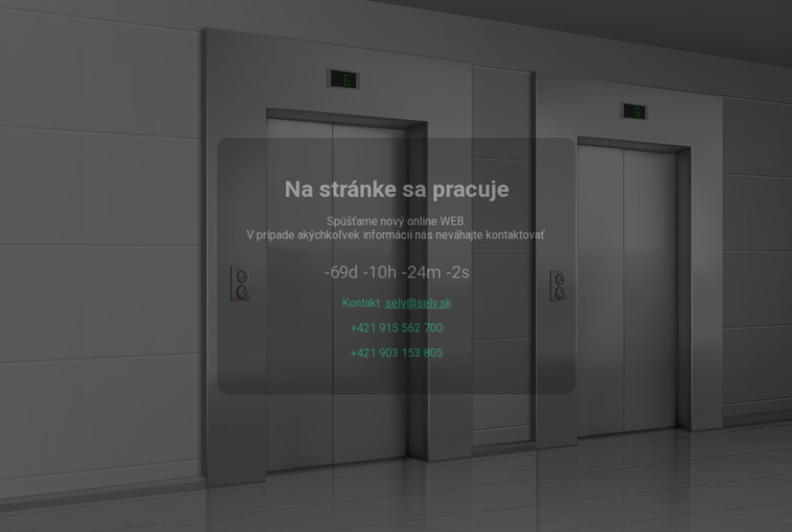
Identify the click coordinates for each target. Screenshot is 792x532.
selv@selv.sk (418, 303)
